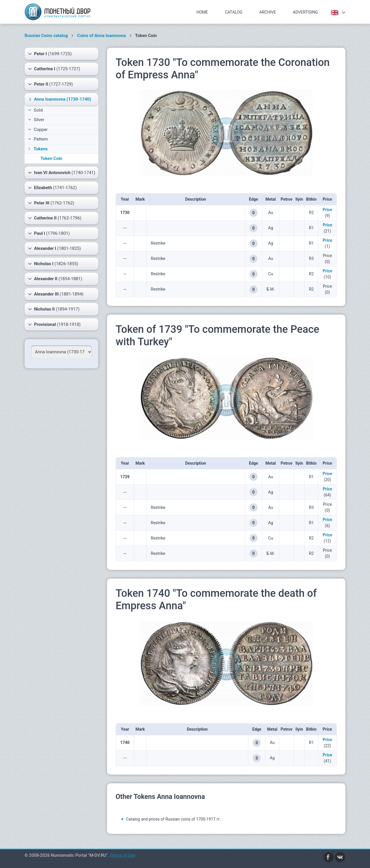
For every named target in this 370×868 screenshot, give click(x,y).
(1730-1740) (59, 99)
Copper (38, 130)
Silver (36, 120)
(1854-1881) (55, 279)
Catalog (234, 12)
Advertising (305, 12)
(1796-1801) (49, 233)
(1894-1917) (54, 309)
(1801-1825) (54, 248)
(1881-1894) (56, 294)
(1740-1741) (62, 173)
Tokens (37, 149)
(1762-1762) (51, 203)
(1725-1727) (54, 69)
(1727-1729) (50, 84)
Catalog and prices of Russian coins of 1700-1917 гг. (173, 819)
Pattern (38, 139)
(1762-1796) (55, 218)
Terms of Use (122, 855)
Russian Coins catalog (46, 36)
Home (202, 12)
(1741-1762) (52, 188)
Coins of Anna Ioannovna (101, 36)
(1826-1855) (53, 264)
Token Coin (51, 158)
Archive (268, 12)
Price (327, 210)
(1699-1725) (50, 54)
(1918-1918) (54, 324)
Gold (35, 110)
